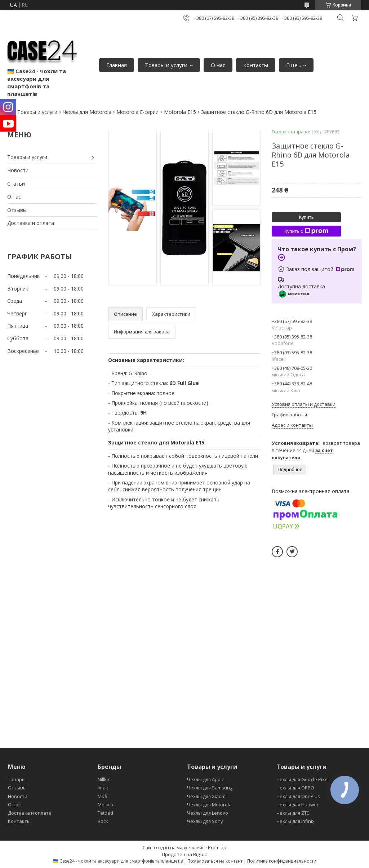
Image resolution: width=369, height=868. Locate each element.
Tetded (105, 813)
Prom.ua (217, 847)
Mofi (103, 796)
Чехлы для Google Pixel (303, 779)
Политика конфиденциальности (282, 861)
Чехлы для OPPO (295, 788)
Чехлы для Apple (206, 779)
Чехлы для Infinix (295, 821)
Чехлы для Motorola (87, 112)
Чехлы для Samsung (210, 788)
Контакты (256, 65)
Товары (17, 779)
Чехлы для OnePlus (298, 796)
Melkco (105, 805)
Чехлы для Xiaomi (207, 796)
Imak (103, 788)
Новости (18, 170)
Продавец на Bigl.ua (185, 854)
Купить (306, 217)
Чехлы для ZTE (293, 813)
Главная (117, 65)
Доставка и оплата (31, 223)
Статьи (16, 184)
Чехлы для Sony (205, 821)
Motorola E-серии (137, 112)
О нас (218, 65)
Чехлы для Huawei (297, 805)
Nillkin (104, 779)
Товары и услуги (166, 65)
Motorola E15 (180, 112)
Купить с (306, 231)
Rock (103, 821)
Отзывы (17, 210)
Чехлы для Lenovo (208, 813)
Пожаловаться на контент (215, 861)
